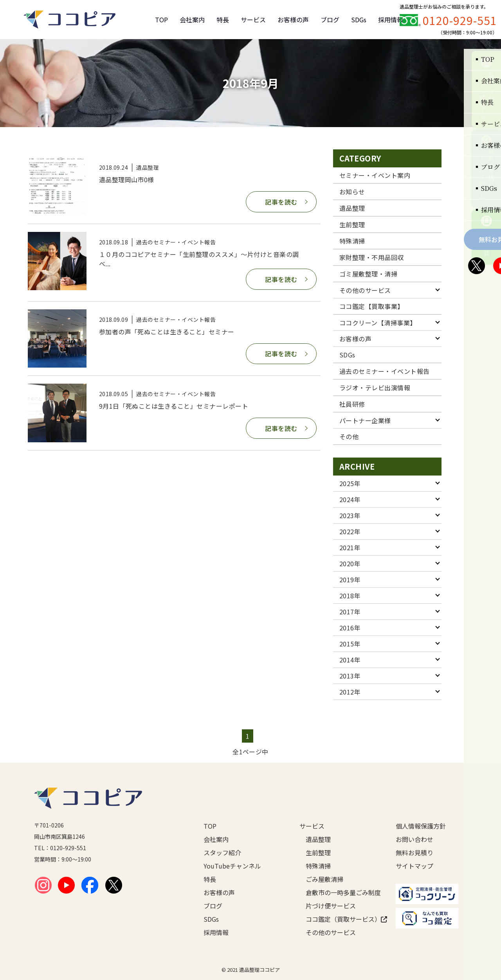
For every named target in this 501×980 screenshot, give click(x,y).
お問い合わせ (414, 839)
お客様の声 (293, 20)
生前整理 (352, 224)
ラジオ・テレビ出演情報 (375, 388)
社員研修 (352, 404)
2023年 (350, 515)
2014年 (350, 660)
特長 (223, 20)
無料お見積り (414, 853)
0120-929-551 (460, 20)
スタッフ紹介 (222, 853)
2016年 (350, 628)
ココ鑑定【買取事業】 (372, 306)
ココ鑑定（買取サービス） (338, 919)
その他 (349, 436)
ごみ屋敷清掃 (324, 879)
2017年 (350, 612)
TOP (161, 20)
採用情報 (391, 20)
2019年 (350, 580)
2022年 (350, 531)
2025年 (350, 483)
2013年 (350, 676)
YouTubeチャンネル (232, 866)
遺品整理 (352, 208)
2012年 (350, 692)
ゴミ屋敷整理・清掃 (368, 274)
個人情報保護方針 (421, 826)
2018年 (350, 596)
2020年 (350, 564)
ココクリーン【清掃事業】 (378, 323)
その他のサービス (365, 290)
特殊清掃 (352, 241)
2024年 (350, 499)
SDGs (359, 20)
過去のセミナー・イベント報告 (385, 371)
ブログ (330, 20)
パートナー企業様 (365, 420)
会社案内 (192, 20)
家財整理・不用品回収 (372, 257)
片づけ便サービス (331, 906)
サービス (253, 20)
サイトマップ (414, 866)
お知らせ (352, 192)
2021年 (350, 547)
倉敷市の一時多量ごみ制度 (338, 892)
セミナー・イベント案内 (375, 175)
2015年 (350, 644)
